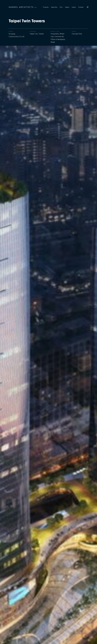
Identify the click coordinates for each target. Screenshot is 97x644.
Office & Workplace (58, 39)
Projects (46, 7)
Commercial (59, 36)
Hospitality (55, 34)
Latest (74, 7)
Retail (53, 42)
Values (67, 7)
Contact (81, 7)
